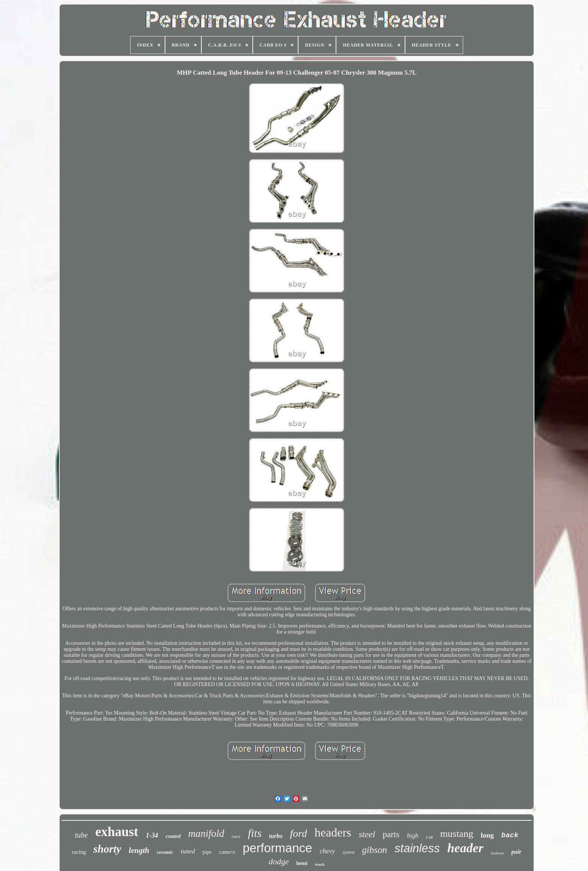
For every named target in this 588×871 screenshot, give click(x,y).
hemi (302, 863)
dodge (279, 861)
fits (255, 833)
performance (277, 848)
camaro (227, 853)
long (487, 835)
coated (173, 836)
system (348, 852)
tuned (188, 851)
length (139, 850)
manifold (206, 833)
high (412, 836)
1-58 (429, 837)
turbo (276, 836)
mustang (457, 834)
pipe (207, 852)
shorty (107, 849)
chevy (327, 851)
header (465, 848)
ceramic (165, 852)
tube (81, 835)
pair (517, 852)
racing (79, 852)
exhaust (117, 832)
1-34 (152, 835)
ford (298, 833)
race (236, 836)
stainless (417, 848)
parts (391, 834)
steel (367, 834)
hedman (497, 853)
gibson (374, 850)
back (510, 835)
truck (320, 864)
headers (333, 832)
